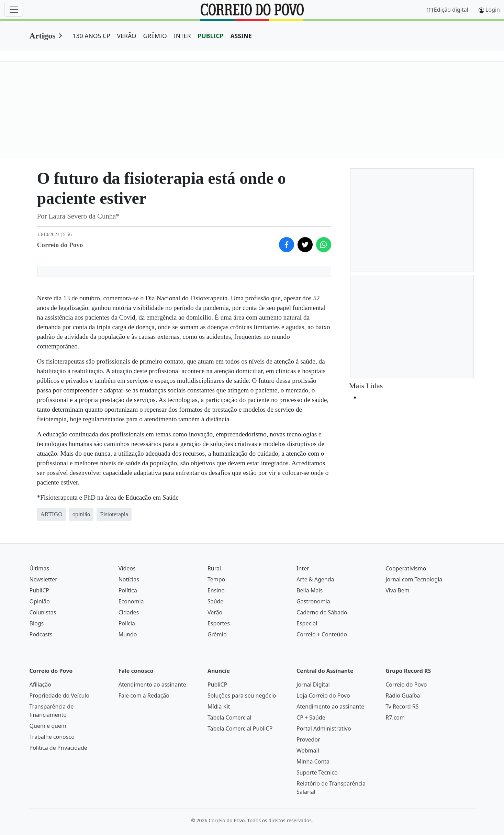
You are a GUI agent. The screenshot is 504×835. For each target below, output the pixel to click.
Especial (307, 623)
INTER (182, 36)
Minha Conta (313, 761)
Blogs (37, 623)
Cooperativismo (406, 568)
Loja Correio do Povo (323, 695)
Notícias (129, 579)
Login (493, 10)
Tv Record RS (402, 706)
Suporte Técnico (317, 772)
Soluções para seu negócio (242, 695)
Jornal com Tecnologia (414, 579)
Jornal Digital (313, 684)
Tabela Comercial (229, 717)
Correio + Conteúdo (322, 634)
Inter (303, 568)
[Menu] (14, 10)
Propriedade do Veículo (60, 695)
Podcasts (41, 634)
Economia (131, 601)
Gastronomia (313, 601)
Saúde (216, 601)
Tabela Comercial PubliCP (240, 728)
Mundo (128, 634)
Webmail (308, 750)
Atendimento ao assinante (152, 684)
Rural (214, 568)
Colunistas (43, 612)
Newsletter (43, 579)
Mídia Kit (219, 706)
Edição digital (451, 10)
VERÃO (127, 36)
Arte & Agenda (315, 579)
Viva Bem (397, 590)
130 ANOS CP (91, 36)
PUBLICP (211, 36)
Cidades (129, 612)
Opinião (40, 601)
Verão (215, 612)
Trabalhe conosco (52, 737)
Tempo (216, 579)
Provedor (308, 739)
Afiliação (40, 684)
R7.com (395, 717)
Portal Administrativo (324, 728)
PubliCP (39, 590)
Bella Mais (310, 590)
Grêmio (217, 634)
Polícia (127, 623)
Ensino (216, 590)
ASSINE (241, 36)
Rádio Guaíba (403, 695)
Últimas (39, 568)
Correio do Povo (406, 684)
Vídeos (127, 568)
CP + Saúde (311, 717)
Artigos (43, 36)
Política (128, 590)
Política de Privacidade (58, 748)
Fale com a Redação (144, 695)
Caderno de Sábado (322, 612)
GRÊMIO (155, 36)
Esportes (219, 623)
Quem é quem (48, 726)
